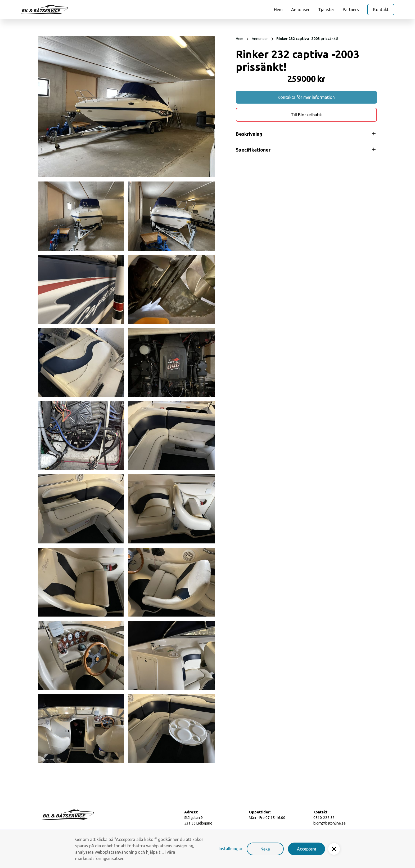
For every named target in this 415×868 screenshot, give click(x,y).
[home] (44, 9)
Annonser (300, 10)
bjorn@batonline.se (330, 823)
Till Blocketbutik (306, 115)
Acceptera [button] (307, 849)
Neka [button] (265, 849)
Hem (278, 10)
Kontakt (381, 10)
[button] (334, 849)
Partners (351, 10)
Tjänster (326, 10)
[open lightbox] (126, 107)
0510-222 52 (324, 818)
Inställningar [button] (231, 849)
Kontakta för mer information (306, 97)
